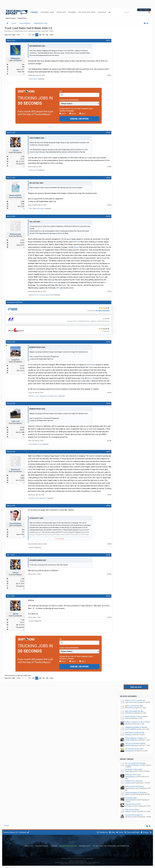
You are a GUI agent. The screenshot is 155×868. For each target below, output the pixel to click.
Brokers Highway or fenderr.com (136, 738)
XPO (58, 288)
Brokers (75, 242)
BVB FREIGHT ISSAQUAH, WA (135, 733)
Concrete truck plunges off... (134, 815)
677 (30, 35)
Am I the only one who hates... (135, 749)
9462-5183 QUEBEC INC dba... (135, 711)
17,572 (22, 240)
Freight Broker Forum (21, 31)
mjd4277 (128, 794)
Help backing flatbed (132, 810)
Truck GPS (61, 12)
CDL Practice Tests (87, 12)
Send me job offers (79, 119)
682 (47, 35)
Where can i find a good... (133, 775)
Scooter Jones (40, 31)
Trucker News (42, 846)
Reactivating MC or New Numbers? (136, 716)
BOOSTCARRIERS (131, 729)
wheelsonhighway (131, 740)
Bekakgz (128, 735)
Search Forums (11, 18)
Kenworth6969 (15, 195)
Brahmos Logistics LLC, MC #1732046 (137, 722)
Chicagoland (20, 164)
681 (44, 35)
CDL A (62, 114)
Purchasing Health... (131, 798)
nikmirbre (128, 724)
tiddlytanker (15, 58)
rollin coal (15, 421)
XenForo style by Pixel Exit (78, 861)
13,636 (22, 427)
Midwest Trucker (34, 295)
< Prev (18, 35)
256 (23, 64)
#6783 (108, 178)
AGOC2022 (129, 708)
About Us (29, 846)
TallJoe (15, 150)
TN (23, 435)
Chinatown (129, 817)
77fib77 (31, 209)
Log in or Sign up (144, 10)
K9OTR (127, 718)
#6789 (108, 555)
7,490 (23, 156)
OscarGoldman (15, 524)
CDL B (72, 114)
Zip (61, 91)
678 (33, 35)
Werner (76, 247)
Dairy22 (128, 783)
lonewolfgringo (130, 777)
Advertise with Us (68, 846)
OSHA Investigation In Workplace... (136, 793)
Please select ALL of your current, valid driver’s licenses (76, 110)
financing (90, 365)
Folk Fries (128, 702)
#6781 (108, 41)
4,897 (23, 475)
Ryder (64, 285)
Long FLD (42, 295)
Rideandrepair (33, 79)
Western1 (128, 811)
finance (90, 378)
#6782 (108, 133)
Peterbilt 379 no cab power (134, 781)
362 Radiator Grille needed (134, 769)
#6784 (108, 216)
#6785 (108, 342)
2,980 (23, 201)
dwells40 (51, 295)
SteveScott (15, 469)
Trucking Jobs (47, 12)
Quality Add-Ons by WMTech (77, 862)
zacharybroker (130, 751)
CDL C (82, 114)
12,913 (22, 366)
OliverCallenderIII (130, 800)
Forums (34, 12)
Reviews (72, 12)
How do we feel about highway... (136, 743)
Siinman (48, 396)
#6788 (108, 506)
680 (40, 35)
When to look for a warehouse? (135, 700)
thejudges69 (129, 788)
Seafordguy (129, 771)
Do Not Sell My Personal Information (111, 846)
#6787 (108, 452)
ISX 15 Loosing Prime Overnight (135, 763)
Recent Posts (22, 18)
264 (23, 530)
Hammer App (85, 846)
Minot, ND (21, 72)
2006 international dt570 (133, 804)
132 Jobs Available (102, 311)
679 (37, 35)
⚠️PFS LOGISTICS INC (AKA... (135, 706)
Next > (52, 35)
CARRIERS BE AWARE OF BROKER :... (137, 727)
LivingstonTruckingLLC (133, 765)
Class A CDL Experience (69, 100)
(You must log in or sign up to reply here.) (18, 675)
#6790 (108, 596)
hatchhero (128, 806)
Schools (102, 12)
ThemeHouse (90, 864)
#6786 (108, 403)
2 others (56, 396)
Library (54, 846)
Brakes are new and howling (134, 786)
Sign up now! (136, 687)
